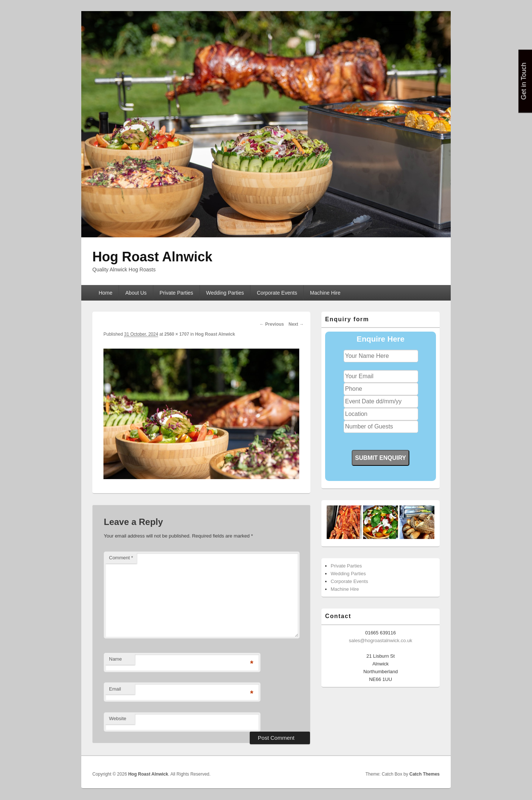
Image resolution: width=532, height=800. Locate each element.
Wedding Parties (225, 293)
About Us (136, 293)
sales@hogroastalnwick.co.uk (380, 640)
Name (115, 659)
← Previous (272, 324)
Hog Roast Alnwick (152, 257)
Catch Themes (424, 774)
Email (115, 689)
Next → (296, 324)
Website (118, 718)
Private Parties (176, 293)
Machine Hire (325, 293)
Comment (121, 558)
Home (105, 293)
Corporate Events (277, 293)
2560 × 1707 (177, 334)
